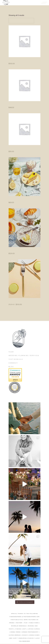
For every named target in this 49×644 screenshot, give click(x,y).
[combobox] (21, 21)
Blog (11, 367)
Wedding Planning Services (24, 356)
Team (11, 352)
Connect (13, 363)
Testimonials (16, 359)
